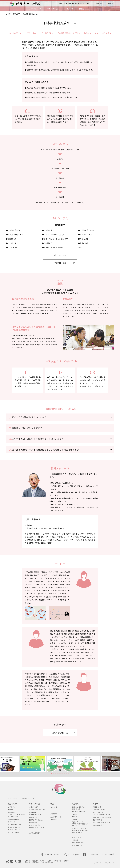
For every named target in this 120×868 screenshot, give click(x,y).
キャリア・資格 (13, 832)
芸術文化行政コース (14, 827)
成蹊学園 (27, 863)
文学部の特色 (12, 807)
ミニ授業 (74, 814)
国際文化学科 (33, 817)
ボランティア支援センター (101, 815)
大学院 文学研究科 (35, 833)
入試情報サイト (56, 817)
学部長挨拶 (11, 812)
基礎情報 (11, 810)
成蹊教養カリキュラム (37, 828)
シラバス (12, 822)
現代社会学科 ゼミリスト (37, 825)
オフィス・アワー (14, 830)
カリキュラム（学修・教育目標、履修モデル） (17, 816)
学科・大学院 (34, 804)
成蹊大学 (63, 3)
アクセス (91, 3)
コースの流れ (15, 33)
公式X (50, 854)
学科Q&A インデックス (78, 811)
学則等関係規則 (13, 819)
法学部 (42, 861)
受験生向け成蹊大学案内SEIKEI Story (79, 808)
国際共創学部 (57, 861)
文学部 (49, 861)
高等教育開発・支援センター (102, 817)
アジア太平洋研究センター (101, 823)
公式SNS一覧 (108, 854)
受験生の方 (73, 3)
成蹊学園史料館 (98, 825)
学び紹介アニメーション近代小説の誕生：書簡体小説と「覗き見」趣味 (81, 830)
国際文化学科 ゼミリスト (37, 820)
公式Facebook (90, 854)
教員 (52, 804)
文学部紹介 (12, 804)
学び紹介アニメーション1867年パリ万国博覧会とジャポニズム (81, 824)
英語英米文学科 (34, 807)
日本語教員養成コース (15, 824)
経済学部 (27, 861)
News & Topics (28, 798)
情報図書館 (97, 807)
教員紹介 (54, 807)
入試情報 (54, 814)
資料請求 (82, 3)
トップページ (13, 798)
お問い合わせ (101, 3)
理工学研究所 (97, 820)
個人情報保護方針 (78, 845)
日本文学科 (33, 812)
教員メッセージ (91, 33)
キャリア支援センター (100, 812)
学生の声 (107, 33)
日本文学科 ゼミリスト (36, 815)
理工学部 (66, 861)
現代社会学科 (33, 823)
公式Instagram (72, 854)
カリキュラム (31, 33)
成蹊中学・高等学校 (47, 863)
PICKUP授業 (48, 33)
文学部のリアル (76, 817)
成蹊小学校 (36, 863)
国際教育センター (99, 810)
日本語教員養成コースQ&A (69, 33)
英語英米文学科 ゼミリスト (37, 810)
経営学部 (35, 861)
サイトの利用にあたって (79, 843)
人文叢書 (74, 819)
